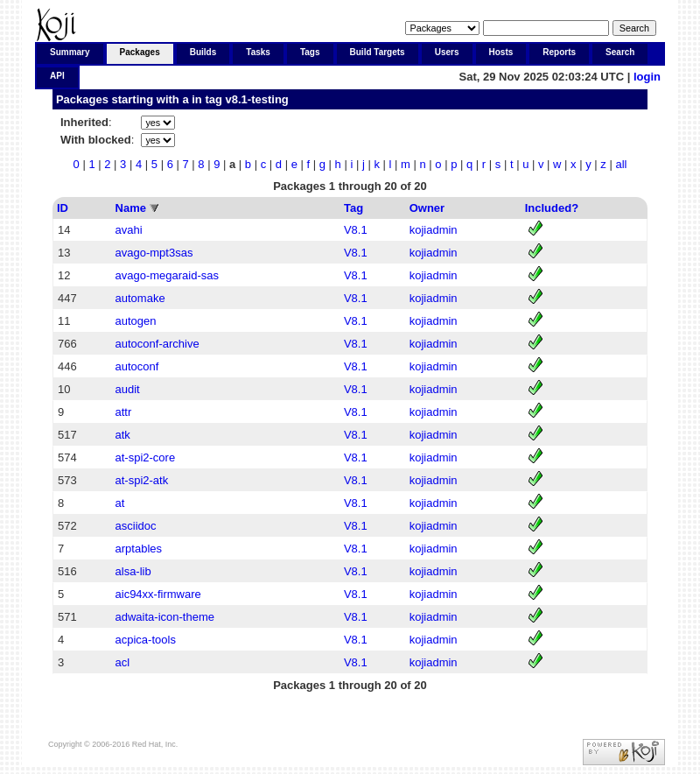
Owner (427, 208)
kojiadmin (434, 230)
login (647, 77)
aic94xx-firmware (158, 594)
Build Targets (378, 52)
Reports (559, 52)
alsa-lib (133, 571)
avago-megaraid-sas (168, 275)
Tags (310, 52)
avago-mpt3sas (154, 253)
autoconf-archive (157, 344)
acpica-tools (146, 640)
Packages (140, 52)
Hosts (501, 52)
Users (447, 52)
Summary (70, 52)
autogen (136, 321)
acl (123, 662)
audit (128, 389)
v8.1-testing (257, 99)
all (621, 164)
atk (123, 435)
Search (620, 52)
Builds (203, 52)
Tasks (258, 52)
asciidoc (136, 526)
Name (131, 208)
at (120, 503)
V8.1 (356, 230)
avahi (129, 230)
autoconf (137, 366)
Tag (353, 208)
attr (124, 412)
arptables (139, 549)
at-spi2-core (146, 457)
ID (63, 208)
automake (140, 298)
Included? (552, 208)
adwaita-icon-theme (165, 617)
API (57, 76)
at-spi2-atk (142, 480)
